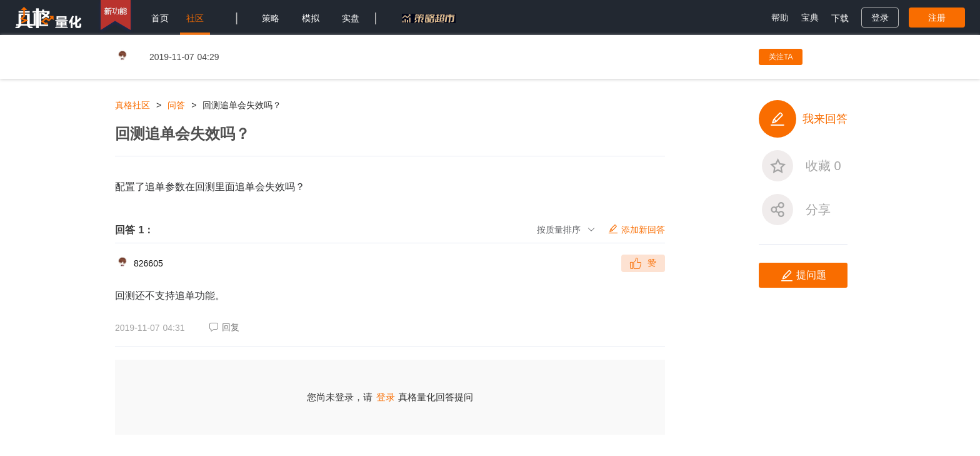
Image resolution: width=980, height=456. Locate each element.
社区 (195, 18)
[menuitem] (160, 18)
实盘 (351, 18)
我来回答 (803, 119)
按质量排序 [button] (566, 230)
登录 (386, 397)
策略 (271, 18)
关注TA (781, 57)
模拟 (311, 18)
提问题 (803, 276)
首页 (160, 18)
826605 (148, 263)
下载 (840, 18)
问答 (176, 105)
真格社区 (132, 105)
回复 (224, 327)
